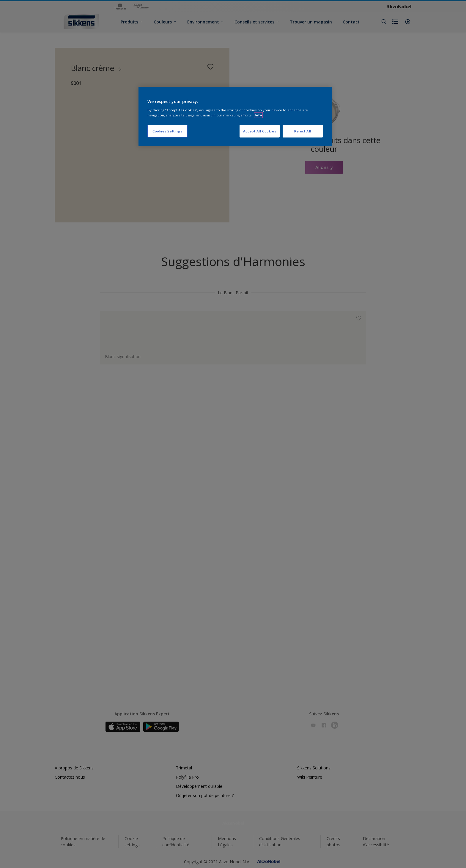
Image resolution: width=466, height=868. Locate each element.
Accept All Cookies (260, 131)
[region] (235, 116)
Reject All (303, 131)
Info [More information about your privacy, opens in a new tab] (258, 115)
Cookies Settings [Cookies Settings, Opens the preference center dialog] (167, 131)
